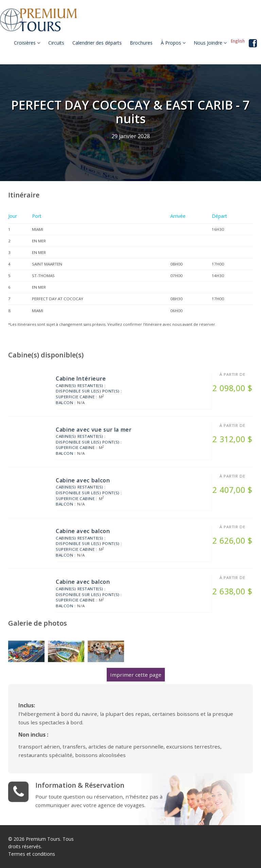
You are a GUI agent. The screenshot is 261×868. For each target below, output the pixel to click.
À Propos (173, 43)
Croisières (27, 43)
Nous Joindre (210, 43)
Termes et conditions (32, 854)
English (238, 41)
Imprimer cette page (136, 675)
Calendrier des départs (97, 43)
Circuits (56, 43)
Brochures (141, 43)
